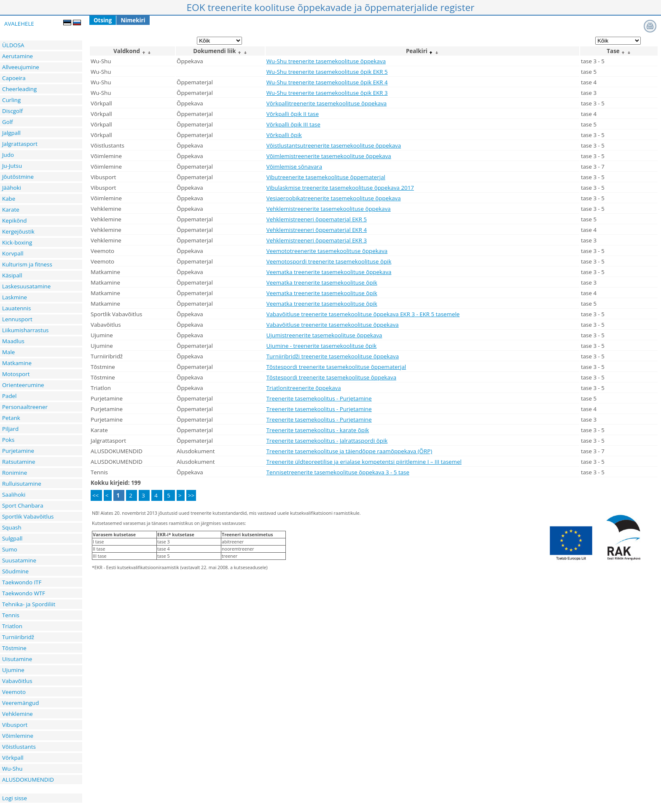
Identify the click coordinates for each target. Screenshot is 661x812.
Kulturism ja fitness (27, 264)
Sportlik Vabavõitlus (28, 516)
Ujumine (13, 670)
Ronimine (15, 473)
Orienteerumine (23, 385)
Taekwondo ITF (22, 582)
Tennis (11, 615)
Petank (11, 418)
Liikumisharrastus (25, 330)
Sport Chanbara (23, 505)
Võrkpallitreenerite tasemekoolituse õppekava (327, 103)
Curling (11, 100)
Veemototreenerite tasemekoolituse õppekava (327, 251)
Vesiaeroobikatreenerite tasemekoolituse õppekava (334, 198)
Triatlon (12, 626)
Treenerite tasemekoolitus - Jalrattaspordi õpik (327, 441)
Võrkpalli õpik (284, 135)
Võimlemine (18, 736)
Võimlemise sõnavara (294, 167)
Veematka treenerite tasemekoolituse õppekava (329, 272)
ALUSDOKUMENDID (28, 780)
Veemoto (14, 692)
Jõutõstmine (18, 177)
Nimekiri (133, 20)
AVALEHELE (19, 24)
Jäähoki (12, 188)
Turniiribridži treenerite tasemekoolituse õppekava (333, 356)
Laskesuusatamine (26, 286)
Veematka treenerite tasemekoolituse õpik (322, 282)
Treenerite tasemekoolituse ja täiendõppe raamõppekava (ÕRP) (349, 451)
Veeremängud (20, 703)
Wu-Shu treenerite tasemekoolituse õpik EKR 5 (327, 72)
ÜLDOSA (13, 45)
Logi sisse (15, 798)
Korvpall (13, 253)
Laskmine (15, 297)
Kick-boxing (17, 242)
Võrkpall (13, 758)
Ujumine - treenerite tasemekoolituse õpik (322, 346)
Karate (11, 210)
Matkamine (17, 363)
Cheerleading (19, 89)
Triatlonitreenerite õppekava (304, 388)
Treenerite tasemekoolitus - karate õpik (318, 430)
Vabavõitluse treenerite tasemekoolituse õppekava (333, 325)
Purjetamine (18, 451)
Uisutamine (17, 659)
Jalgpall (11, 133)
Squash (12, 527)
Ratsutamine (19, 462)
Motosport (16, 374)
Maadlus (13, 341)
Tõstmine (14, 648)
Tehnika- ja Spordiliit (29, 604)
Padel (9, 396)
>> (191, 495)
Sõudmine (15, 571)
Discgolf (12, 111)
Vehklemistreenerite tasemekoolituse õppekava (329, 209)
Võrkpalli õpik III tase (293, 124)
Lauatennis (16, 308)
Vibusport (15, 725)
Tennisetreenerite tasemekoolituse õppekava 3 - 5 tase (338, 472)
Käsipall (12, 275)
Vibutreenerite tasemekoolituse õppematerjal (326, 177)
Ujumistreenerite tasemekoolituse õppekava (324, 335)
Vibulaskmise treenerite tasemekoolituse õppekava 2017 (340, 188)
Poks (8, 440)
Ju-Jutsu (12, 166)
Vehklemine (17, 714)
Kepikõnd (15, 220)
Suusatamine (19, 560)
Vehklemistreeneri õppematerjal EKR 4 (317, 230)
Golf (8, 122)
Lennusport (17, 319)
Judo (8, 155)
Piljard (10, 429)
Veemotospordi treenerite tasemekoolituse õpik (329, 261)
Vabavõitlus (17, 681)
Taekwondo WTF (24, 593)
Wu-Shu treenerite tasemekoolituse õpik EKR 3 (327, 93)
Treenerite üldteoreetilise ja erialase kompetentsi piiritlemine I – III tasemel (364, 462)
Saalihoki (14, 495)
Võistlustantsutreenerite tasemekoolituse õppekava (334, 145)
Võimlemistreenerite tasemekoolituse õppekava (329, 156)
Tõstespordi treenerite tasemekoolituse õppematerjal (336, 367)
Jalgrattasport (20, 144)
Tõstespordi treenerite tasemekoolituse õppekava (331, 377)
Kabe (9, 199)
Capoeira (14, 78)
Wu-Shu (12, 769)
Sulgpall (12, 538)
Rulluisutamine (22, 484)
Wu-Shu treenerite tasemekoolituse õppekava (326, 61)
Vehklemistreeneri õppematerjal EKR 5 (317, 219)
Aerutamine (17, 56)
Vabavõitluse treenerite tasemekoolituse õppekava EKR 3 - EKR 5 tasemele (363, 314)
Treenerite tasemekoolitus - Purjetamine (319, 398)
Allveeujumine (21, 67)
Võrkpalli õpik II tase (293, 114)
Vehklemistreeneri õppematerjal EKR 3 (317, 240)
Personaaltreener (25, 407)
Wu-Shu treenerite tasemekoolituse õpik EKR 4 (327, 82)
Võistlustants (19, 747)
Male (8, 352)
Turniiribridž (18, 637)
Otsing (103, 20)
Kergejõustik (18, 231)
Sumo (10, 549)
